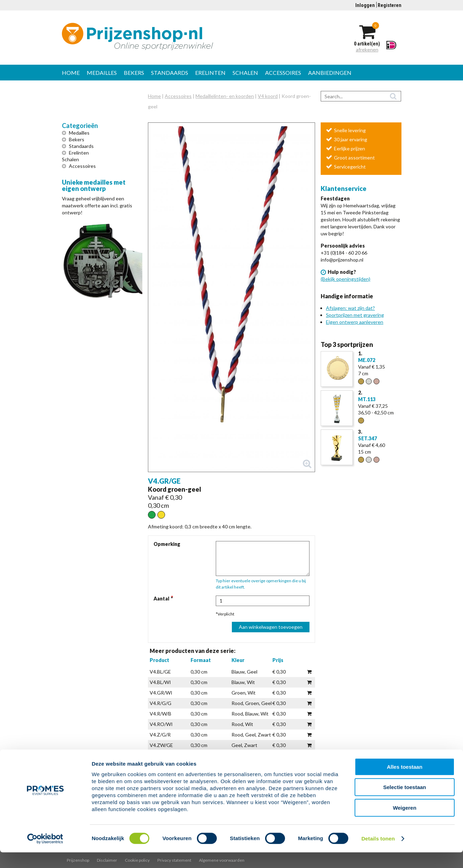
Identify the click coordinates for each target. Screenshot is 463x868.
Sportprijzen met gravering (355, 315)
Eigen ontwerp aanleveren (355, 322)
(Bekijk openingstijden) (346, 279)
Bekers (134, 73)
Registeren (390, 5)
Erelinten (210, 73)
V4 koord (268, 96)
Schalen (245, 73)
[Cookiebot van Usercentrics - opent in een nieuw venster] (45, 854)
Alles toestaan (405, 782)
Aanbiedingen (330, 73)
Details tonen (378, 854)
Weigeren (404, 823)
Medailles (102, 73)
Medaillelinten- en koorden (225, 96)
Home (71, 73)
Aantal (161, 599)
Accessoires (283, 73)
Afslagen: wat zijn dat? (350, 308)
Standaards (170, 73)
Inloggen (365, 5)
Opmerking (167, 544)
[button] (231, 297)
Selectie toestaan (405, 803)
